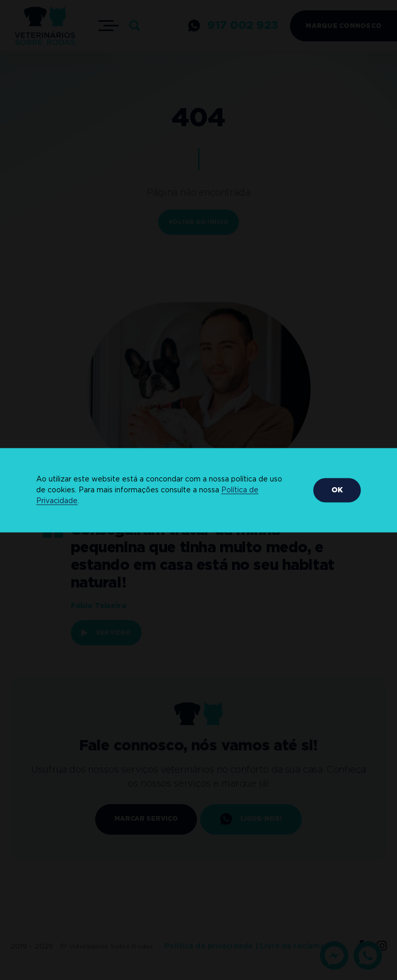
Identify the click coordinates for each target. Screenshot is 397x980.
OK (337, 490)
